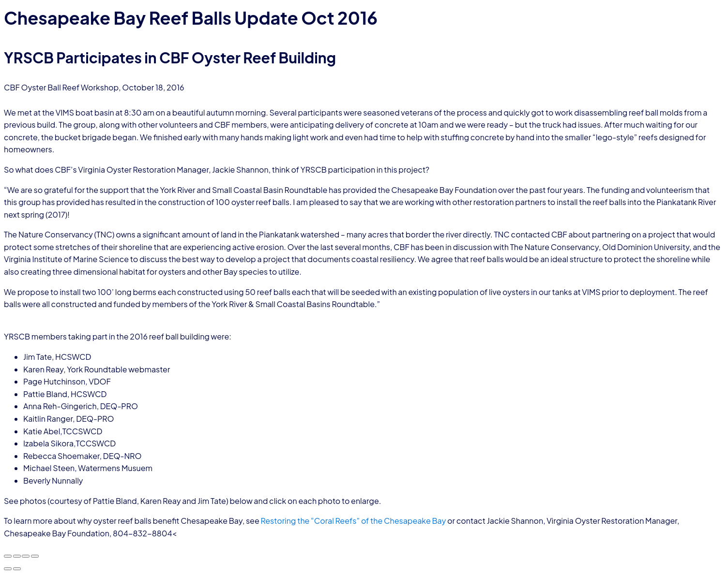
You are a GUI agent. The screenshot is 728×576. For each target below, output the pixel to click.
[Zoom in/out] (8, 556)
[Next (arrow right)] (17, 569)
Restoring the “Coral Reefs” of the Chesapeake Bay (354, 521)
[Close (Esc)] (35, 556)
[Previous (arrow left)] (8, 569)
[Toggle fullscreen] (17, 556)
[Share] (26, 556)
